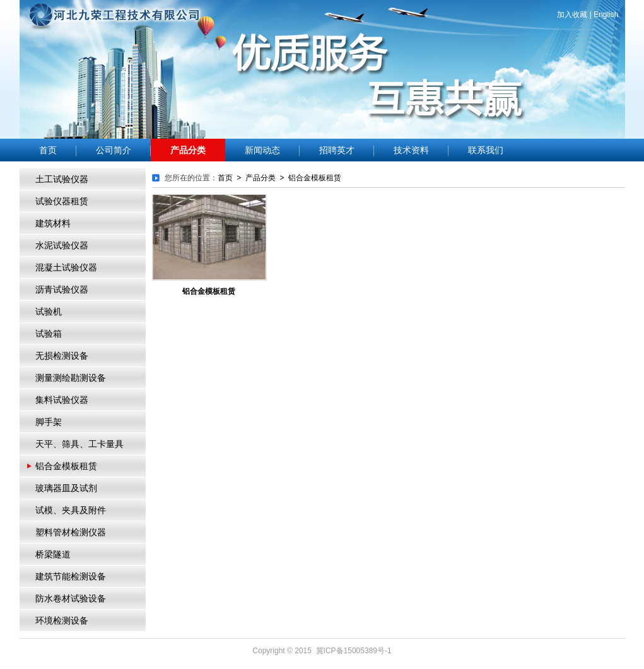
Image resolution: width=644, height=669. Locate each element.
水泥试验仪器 (62, 246)
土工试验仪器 (62, 179)
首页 (48, 150)
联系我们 (486, 150)
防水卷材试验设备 (71, 599)
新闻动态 (262, 150)
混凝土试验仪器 (66, 268)
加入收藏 (572, 15)
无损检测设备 (62, 356)
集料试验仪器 (62, 400)
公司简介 (114, 150)
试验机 (49, 312)
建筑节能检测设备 (71, 577)
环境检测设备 (62, 621)
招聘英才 (337, 150)
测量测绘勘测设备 (71, 378)
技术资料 (411, 150)
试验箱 (49, 334)
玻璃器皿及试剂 (66, 488)
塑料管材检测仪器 (71, 532)
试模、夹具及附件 (71, 510)
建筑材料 (53, 224)
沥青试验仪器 (62, 290)
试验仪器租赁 (62, 201)
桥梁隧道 (53, 555)
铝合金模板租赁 (66, 466)
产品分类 (188, 150)
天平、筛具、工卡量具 (79, 444)
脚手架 (49, 422)
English (606, 15)
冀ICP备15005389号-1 (354, 651)
